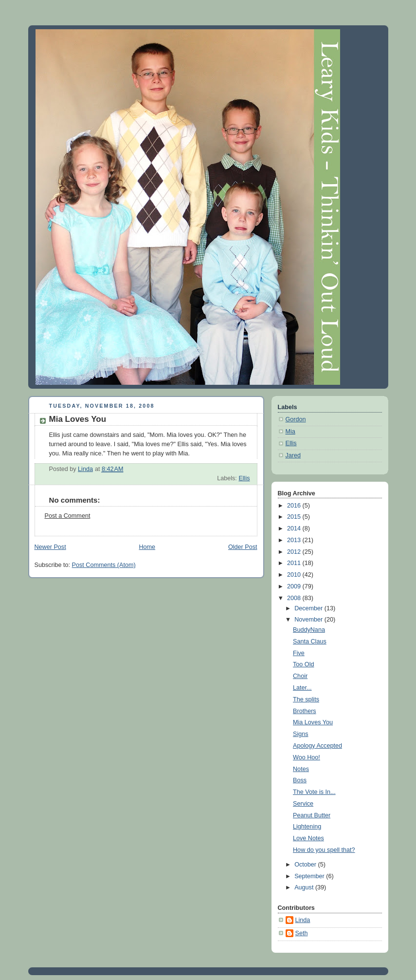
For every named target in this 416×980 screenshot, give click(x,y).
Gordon (296, 419)
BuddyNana (309, 630)
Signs (301, 734)
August (305, 887)
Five (299, 653)
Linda (303, 920)
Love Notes (308, 838)
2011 (295, 563)
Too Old (303, 664)
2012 (295, 552)
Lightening (307, 827)
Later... (302, 688)
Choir (300, 676)
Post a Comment (68, 516)
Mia (290, 432)
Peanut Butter (312, 815)
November (309, 620)
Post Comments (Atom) (104, 565)
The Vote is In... (314, 792)
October (306, 865)
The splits (306, 699)
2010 (295, 575)
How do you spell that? (324, 850)
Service (303, 804)
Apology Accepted (317, 746)
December (309, 608)
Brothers (305, 711)
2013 (295, 540)
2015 (295, 517)
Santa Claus (310, 641)
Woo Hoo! (307, 757)
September (310, 876)
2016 (295, 506)
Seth (302, 933)
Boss (300, 780)
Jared (293, 455)
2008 (295, 598)
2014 (295, 528)
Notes (301, 769)
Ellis (244, 478)
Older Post (243, 547)
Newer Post (50, 547)
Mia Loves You (313, 722)
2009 (295, 586)
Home (147, 547)
